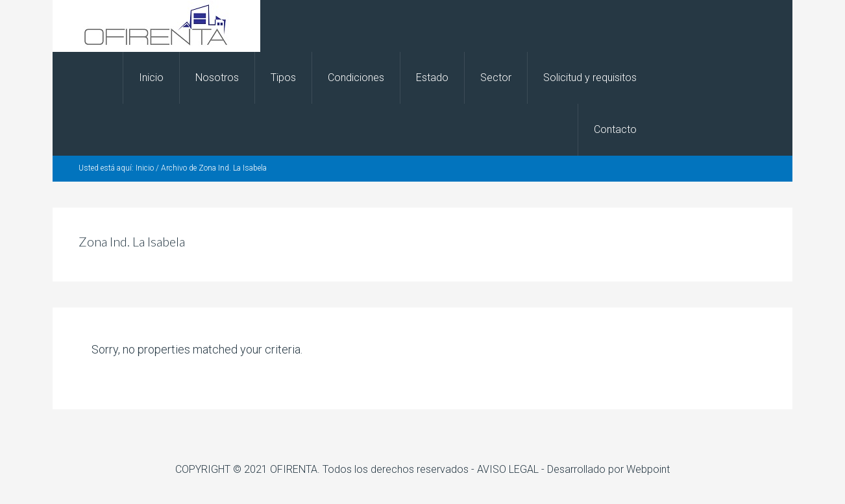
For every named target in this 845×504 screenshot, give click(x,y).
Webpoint (648, 469)
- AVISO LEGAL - (509, 469)
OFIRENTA (156, 26)
